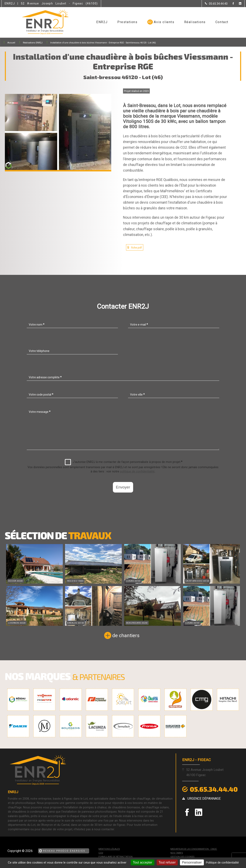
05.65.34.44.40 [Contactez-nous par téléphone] (214, 789)
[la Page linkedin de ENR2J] (238, 4)
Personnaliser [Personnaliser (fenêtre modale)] (192, 862)
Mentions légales (109, 849)
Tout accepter (142, 862)
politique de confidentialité (137, 472)
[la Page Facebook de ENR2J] (231, 4)
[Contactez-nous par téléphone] (216, 4)
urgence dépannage (204, 799)
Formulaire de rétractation (116, 857)
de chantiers (126, 636)
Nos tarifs (177, 853)
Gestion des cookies (182, 857)
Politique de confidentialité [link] (222, 863)
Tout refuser (167, 862)
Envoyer (123, 487)
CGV (101, 853)
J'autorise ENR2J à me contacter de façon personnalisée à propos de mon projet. (124, 462)
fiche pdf (137, 248)
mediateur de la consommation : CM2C (194, 849)
